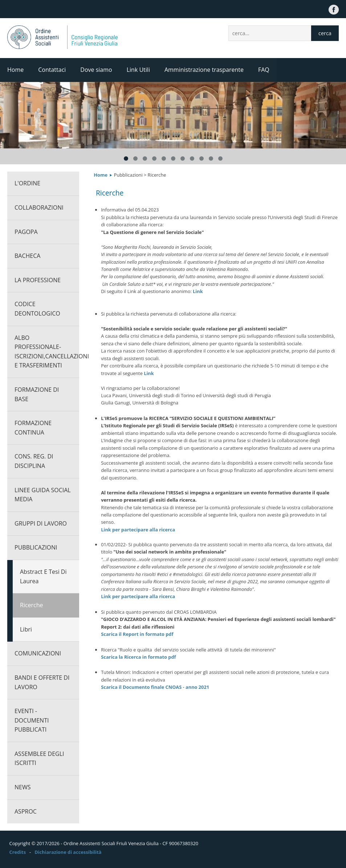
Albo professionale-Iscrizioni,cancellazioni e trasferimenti (47, 352)
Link (198, 291)
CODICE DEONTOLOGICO (37, 309)
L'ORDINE (27, 183)
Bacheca (27, 256)
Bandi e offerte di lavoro (42, 682)
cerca (325, 33)
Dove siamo (96, 70)
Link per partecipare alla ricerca (138, 530)
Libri (26, 629)
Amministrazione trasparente (204, 70)
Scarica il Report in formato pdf (137, 634)
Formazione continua (33, 428)
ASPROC (26, 811)
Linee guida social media (43, 495)
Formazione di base (37, 394)
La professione (38, 280)
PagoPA (26, 232)
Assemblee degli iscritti (39, 758)
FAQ (264, 70)
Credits (18, 852)
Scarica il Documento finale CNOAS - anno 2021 (155, 687)
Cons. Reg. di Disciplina (34, 461)
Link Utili (138, 70)
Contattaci (52, 70)
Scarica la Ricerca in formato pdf (138, 657)
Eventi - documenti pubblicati (32, 720)
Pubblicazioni (36, 547)
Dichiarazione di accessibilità (68, 852)
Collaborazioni (39, 207)
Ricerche (32, 605)
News (23, 787)
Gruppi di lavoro (41, 523)
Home (15, 70)
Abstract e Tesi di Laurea (43, 576)
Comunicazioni (38, 653)
